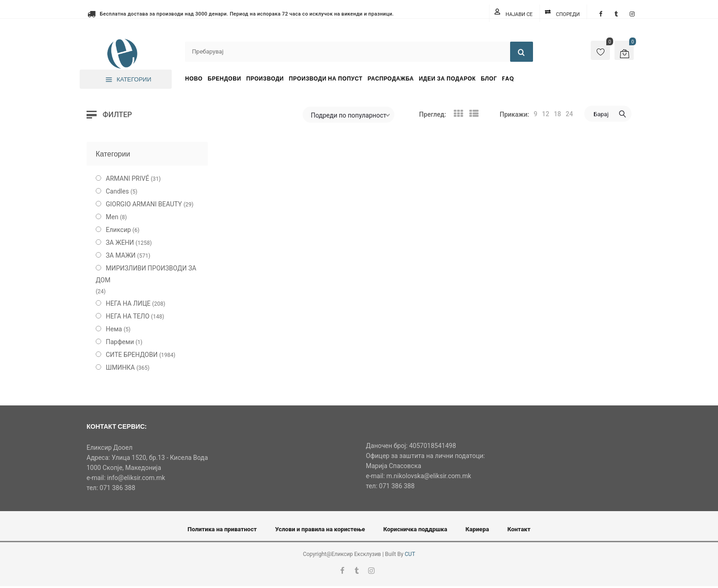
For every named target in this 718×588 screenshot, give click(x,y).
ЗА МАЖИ (121, 255)
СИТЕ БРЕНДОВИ (132, 355)
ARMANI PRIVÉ (128, 178)
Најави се (519, 14)
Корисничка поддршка (415, 529)
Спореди (568, 14)
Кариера (477, 529)
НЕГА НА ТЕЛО (128, 316)
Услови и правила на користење (320, 529)
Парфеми (120, 342)
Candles (117, 191)
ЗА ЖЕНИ (120, 243)
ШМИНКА (120, 367)
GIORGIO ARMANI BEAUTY (144, 204)
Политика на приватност (222, 529)
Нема (114, 329)
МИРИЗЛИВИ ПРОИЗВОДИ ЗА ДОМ (146, 274)
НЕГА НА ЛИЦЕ (128, 303)
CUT (410, 554)
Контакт (519, 529)
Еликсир (118, 230)
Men (112, 217)
